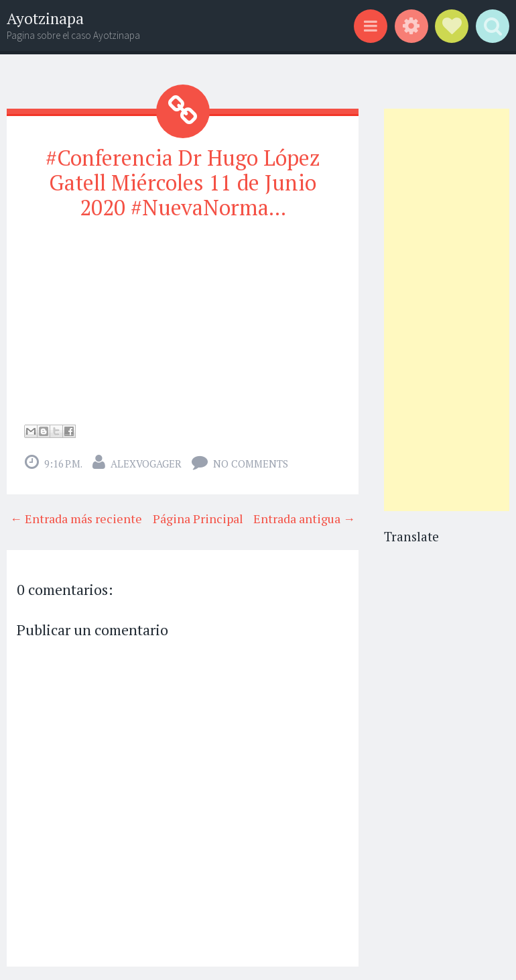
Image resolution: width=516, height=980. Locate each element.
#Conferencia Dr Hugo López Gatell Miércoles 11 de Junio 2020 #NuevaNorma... (183, 182)
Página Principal (198, 519)
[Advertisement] (447, 310)
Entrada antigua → (304, 519)
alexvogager (146, 464)
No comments (251, 464)
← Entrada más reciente (76, 519)
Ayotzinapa (45, 18)
